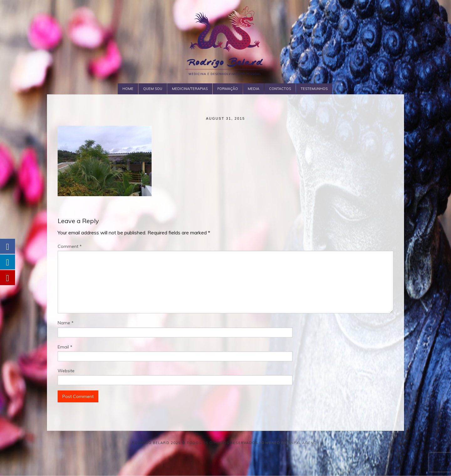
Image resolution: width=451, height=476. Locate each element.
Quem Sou (153, 89)
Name (66, 323)
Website (66, 371)
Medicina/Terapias (190, 89)
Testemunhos (314, 89)
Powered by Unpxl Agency (289, 443)
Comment (70, 246)
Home (128, 89)
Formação (228, 89)
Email (65, 347)
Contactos (280, 89)
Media (254, 89)
